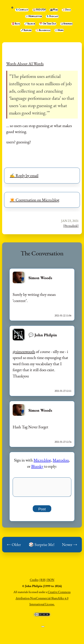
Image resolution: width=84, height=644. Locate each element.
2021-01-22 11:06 (63, 316)
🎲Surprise (66, 24)
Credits (34, 582)
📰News (59, 30)
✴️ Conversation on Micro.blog (34, 200)
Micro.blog (42, 460)
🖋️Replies (26, 30)
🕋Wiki (54, 10)
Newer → (70, 547)
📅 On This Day (48, 24)
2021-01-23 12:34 (63, 442)
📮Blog (16, 24)
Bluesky (37, 466)
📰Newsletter (34, 16)
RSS (43, 582)
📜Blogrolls (43, 30)
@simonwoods (24, 352)
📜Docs (66, 10)
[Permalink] (71, 226)
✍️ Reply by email (24, 175)
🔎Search (30, 24)
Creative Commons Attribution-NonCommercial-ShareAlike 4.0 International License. (43, 600)
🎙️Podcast (52, 16)
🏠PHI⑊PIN (39, 10)
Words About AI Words (25, 64)
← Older (14, 547)
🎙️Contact (22, 10)
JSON (51, 582)
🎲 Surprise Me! (42, 547)
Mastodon (61, 460)
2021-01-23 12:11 (63, 391)
